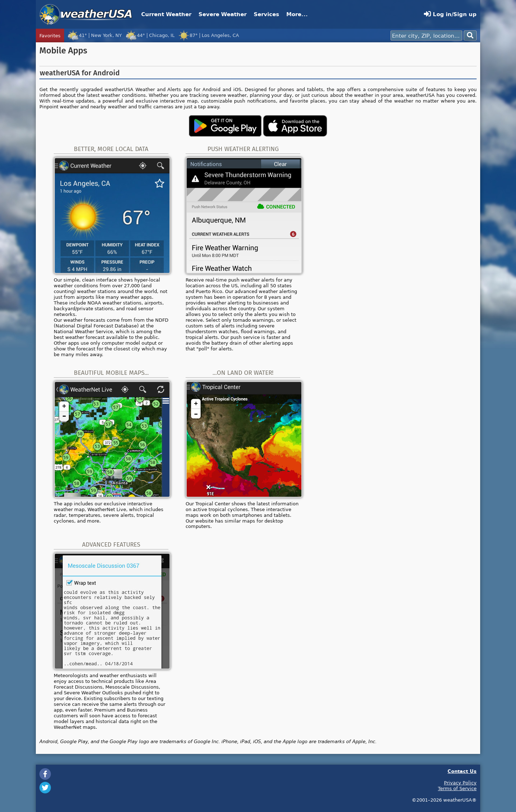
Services (266, 14)
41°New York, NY (95, 35)
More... (297, 14)
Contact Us (462, 771)
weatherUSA (86, 14)
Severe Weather (223, 14)
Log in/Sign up (450, 14)
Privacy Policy (460, 783)
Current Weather (166, 14)
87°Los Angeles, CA (209, 35)
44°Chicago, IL (150, 35)
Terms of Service (457, 788)
